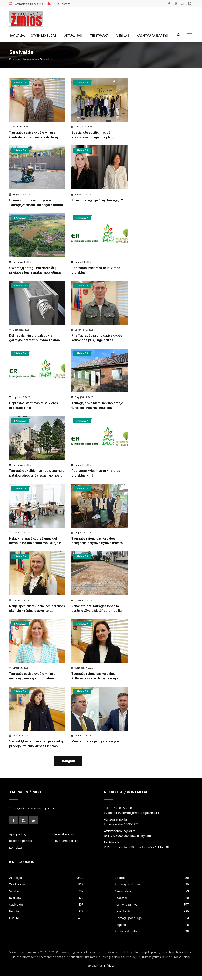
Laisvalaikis (152, 915)
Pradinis (15, 59)
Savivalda (17, 36)
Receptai (152, 902)
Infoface (109, 970)
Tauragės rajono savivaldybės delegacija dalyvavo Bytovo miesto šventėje (97, 542)
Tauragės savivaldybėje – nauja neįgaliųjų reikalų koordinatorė (33, 677)
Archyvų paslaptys (152, 36)
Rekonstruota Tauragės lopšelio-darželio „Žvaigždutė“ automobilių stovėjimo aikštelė (97, 610)
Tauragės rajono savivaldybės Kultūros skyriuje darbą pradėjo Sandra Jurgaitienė (95, 677)
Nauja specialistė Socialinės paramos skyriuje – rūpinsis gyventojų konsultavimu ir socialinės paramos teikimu (37, 610)
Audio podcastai (152, 936)
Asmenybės (152, 895)
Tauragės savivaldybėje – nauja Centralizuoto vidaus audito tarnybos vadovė (37, 135)
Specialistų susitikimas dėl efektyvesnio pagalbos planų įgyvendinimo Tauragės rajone (94, 135)
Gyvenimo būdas (44, 36)
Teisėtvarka (99, 36)
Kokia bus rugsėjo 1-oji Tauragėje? (97, 200)
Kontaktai (16, 852)
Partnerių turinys (152, 909)
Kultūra (46, 922)
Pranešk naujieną (65, 838)
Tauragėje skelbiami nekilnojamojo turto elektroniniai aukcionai (98, 406)
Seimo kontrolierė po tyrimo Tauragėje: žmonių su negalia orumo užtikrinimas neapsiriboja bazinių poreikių (36, 203)
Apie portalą (18, 838)
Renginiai (46, 915)
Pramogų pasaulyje (152, 922)
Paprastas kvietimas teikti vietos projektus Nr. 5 (96, 474)
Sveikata (46, 902)
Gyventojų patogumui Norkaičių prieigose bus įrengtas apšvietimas (36, 270)
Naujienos (30, 59)
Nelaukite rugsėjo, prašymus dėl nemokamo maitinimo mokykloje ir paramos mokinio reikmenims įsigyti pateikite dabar (37, 542)
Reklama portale (21, 845)
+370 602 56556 (121, 812)
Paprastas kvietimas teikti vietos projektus (96, 270)
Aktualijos (73, 36)
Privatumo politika (66, 845)
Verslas (123, 36)
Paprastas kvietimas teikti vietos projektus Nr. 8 (34, 406)
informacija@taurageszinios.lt (139, 817)
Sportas (152, 882)
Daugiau (68, 763)
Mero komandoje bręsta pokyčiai (96, 743)
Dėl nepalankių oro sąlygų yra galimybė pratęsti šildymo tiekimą (35, 338)
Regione (152, 929)
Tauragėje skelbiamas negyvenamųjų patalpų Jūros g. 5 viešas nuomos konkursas (37, 474)
